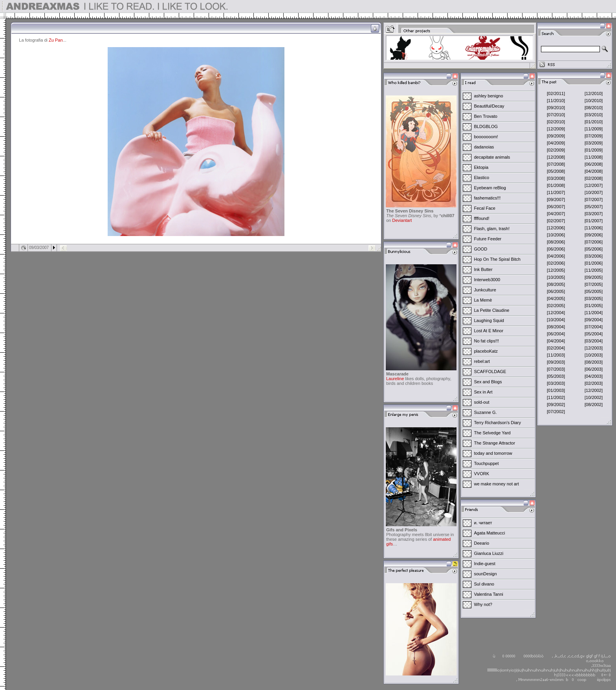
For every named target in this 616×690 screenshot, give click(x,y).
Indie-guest (485, 564)
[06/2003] (594, 369)
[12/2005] (556, 270)
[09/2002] (556, 404)
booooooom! (486, 137)
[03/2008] (556, 178)
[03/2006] (594, 256)
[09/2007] (556, 199)
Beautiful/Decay (489, 106)
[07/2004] (594, 327)
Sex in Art (483, 392)
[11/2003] (556, 355)
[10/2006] (556, 235)
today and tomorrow (493, 453)
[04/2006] (556, 256)
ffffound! (482, 218)
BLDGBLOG (486, 126)
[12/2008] (556, 157)
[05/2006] (594, 249)
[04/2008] (594, 171)
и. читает (483, 523)
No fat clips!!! (487, 341)
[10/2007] (594, 192)
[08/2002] (594, 404)
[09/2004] (594, 320)
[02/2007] (556, 221)
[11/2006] (594, 228)
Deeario (482, 543)
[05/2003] (556, 376)
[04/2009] (556, 143)
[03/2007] (594, 214)
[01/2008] (556, 185)
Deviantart (402, 220)
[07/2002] (556, 412)
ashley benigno (489, 96)
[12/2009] (556, 129)
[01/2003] (556, 390)
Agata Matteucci (490, 533)
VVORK (482, 474)
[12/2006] (556, 228)
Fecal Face (485, 208)
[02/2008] (594, 178)
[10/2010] (594, 101)
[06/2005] (556, 291)
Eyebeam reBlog (490, 188)
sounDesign (486, 574)
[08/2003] (594, 362)
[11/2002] (556, 397)
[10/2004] (556, 320)
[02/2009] (556, 150)
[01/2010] (594, 122)
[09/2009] (556, 136)
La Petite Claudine (492, 310)
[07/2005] (594, 284)
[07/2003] (556, 369)
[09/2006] (594, 235)
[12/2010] (594, 93)
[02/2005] (556, 306)
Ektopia (481, 167)
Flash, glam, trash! (492, 229)
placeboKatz (486, 351)
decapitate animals (492, 157)
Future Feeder (488, 239)
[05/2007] (594, 207)
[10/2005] (556, 277)
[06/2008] (594, 164)
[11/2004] (594, 313)
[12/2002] (594, 390)
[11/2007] (556, 192)
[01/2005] (594, 306)
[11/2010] (556, 101)
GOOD (481, 249)
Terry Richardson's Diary (498, 423)
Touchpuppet (487, 463)
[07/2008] (556, 164)
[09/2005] (594, 277)
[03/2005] (594, 298)
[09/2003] (556, 362)
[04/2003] (594, 376)
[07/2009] (594, 136)
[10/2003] (594, 355)
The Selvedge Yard (492, 433)
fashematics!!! (488, 198)
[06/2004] (556, 334)
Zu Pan (56, 40)
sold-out (482, 402)
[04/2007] (556, 214)
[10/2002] (594, 397)
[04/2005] (556, 298)
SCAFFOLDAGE (490, 372)
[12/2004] (556, 313)
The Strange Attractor (495, 443)
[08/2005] (556, 284)
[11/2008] (594, 157)
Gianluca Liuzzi (489, 553)
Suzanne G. (486, 412)
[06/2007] (556, 207)
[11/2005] (594, 270)
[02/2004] (556, 348)
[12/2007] (594, 185)
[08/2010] (594, 108)
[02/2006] (556, 263)
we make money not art (497, 484)
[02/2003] (594, 383)
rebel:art (482, 361)
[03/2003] (556, 383)
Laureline (395, 379)
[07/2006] (594, 242)
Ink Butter (483, 269)
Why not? (483, 604)
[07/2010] (556, 115)
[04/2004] (556, 341)
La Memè (483, 300)
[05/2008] (556, 171)
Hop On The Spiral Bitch (497, 259)
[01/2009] (594, 150)
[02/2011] (556, 93)
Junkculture (485, 290)
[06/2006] (556, 249)
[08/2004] (556, 327)
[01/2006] (594, 263)
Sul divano (484, 584)
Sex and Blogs (488, 382)
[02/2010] (556, 122)
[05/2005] (594, 291)
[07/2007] (594, 199)
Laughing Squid (489, 320)
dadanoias (484, 147)
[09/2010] (556, 108)
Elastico (482, 178)
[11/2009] (594, 129)
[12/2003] (594, 348)
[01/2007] (594, 221)
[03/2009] (594, 143)
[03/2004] (594, 341)
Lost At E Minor (489, 331)
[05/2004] (594, 334)
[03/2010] (594, 115)
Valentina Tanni (489, 594)
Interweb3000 (487, 280)
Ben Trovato (486, 116)
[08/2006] (556, 242)
